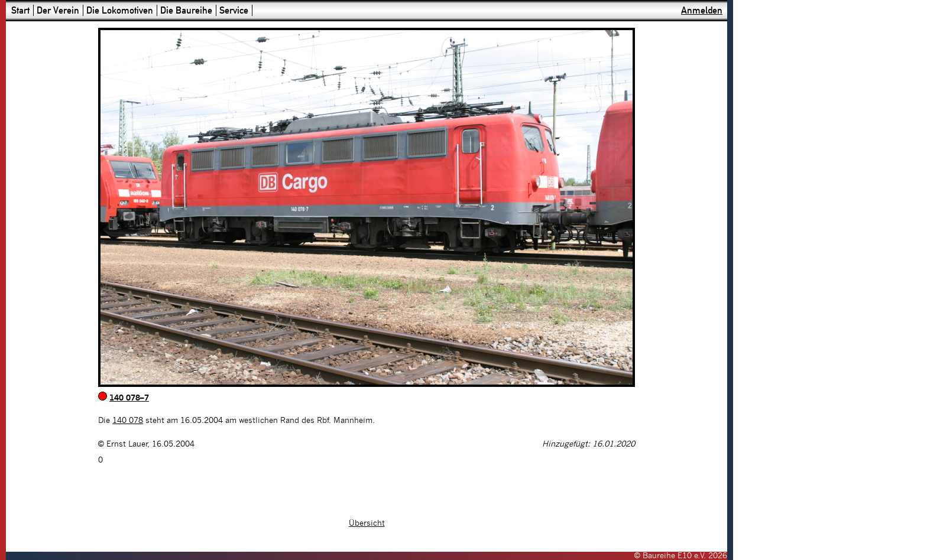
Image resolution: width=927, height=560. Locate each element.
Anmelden (702, 10)
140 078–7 (129, 398)
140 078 (128, 421)
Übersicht (367, 523)
